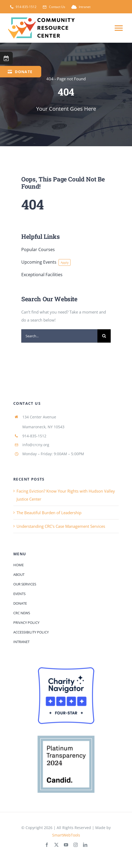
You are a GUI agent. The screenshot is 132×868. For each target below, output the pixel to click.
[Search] (104, 336)
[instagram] (76, 845)
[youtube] (66, 845)
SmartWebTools (66, 835)
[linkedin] (85, 845)
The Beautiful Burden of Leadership (49, 513)
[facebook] (47, 845)
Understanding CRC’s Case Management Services (61, 526)
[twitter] (56, 845)
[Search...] (59, 336)
